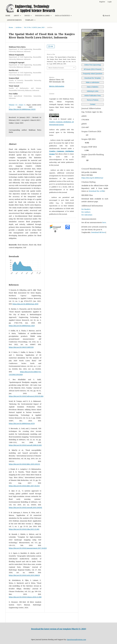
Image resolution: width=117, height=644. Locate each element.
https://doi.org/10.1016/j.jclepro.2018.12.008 (25, 597)
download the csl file (97, 191)
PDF (52, 46)
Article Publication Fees (93, 95)
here (104, 222)
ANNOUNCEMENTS (14, 20)
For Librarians (87, 215)
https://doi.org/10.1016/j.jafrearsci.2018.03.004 (26, 396)
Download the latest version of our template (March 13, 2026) (59, 629)
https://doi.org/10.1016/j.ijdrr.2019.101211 (24, 464)
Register (102, 2)
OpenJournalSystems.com (76, 639)
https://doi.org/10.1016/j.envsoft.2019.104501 (25, 507)
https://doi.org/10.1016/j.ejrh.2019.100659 (24, 575)
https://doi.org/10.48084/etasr (92, 178)
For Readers (86, 209)
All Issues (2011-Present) (93, 69)
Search (106, 16)
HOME (8, 16)
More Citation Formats (56, 68)
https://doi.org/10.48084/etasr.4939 (25, 304)
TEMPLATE (30, 20)
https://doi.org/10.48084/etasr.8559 (22, 423)
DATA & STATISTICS (63, 16)
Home (11, 27)
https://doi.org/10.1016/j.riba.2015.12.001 (24, 529)
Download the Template (93, 78)
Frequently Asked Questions (93, 74)
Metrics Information (57, 86)
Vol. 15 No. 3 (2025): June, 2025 (34, 27)
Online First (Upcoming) (93, 65)
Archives (18, 27)
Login (110, 2)
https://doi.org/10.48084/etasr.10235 (22, 109)
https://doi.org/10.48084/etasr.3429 (22, 326)
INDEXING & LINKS (43, 16)
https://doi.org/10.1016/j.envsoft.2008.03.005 (25, 445)
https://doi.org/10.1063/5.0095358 (21, 347)
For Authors (86, 212)
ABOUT (17, 16)
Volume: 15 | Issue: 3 (17, 105)
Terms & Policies (93, 100)
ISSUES (27, 16)
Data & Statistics (93, 87)
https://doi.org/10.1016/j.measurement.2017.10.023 (28, 548)
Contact (93, 104)
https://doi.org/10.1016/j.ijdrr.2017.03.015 (24, 486)
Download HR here (98, 232)
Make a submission (93, 82)
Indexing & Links (93, 91)
